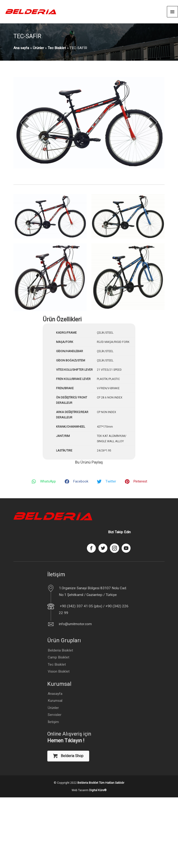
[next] (153, 123)
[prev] (25, 123)
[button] (68, 756)
